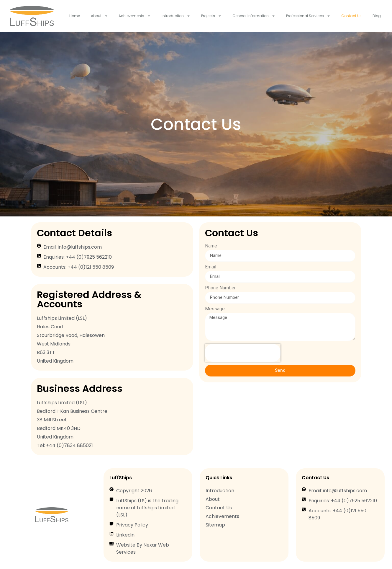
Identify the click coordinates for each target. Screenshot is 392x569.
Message (215, 309)
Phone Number (220, 288)
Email (211, 267)
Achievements (135, 16)
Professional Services (308, 16)
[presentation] (243, 353)
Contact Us (351, 16)
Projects (211, 16)
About (99, 16)
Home (75, 16)
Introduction (176, 16)
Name (211, 246)
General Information (254, 16)
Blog (377, 16)
